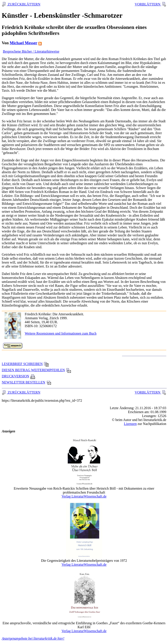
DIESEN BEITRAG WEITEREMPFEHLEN (36, 370)
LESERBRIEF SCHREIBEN (25, 364)
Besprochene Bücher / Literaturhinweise (31, 51)
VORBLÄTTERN (148, 4)
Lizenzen (130, 424)
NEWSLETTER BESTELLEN (27, 382)
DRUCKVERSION (18, 376)
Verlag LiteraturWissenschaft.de (84, 496)
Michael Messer (23, 43)
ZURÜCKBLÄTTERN (24, 4)
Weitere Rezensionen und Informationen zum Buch (61, 333)
